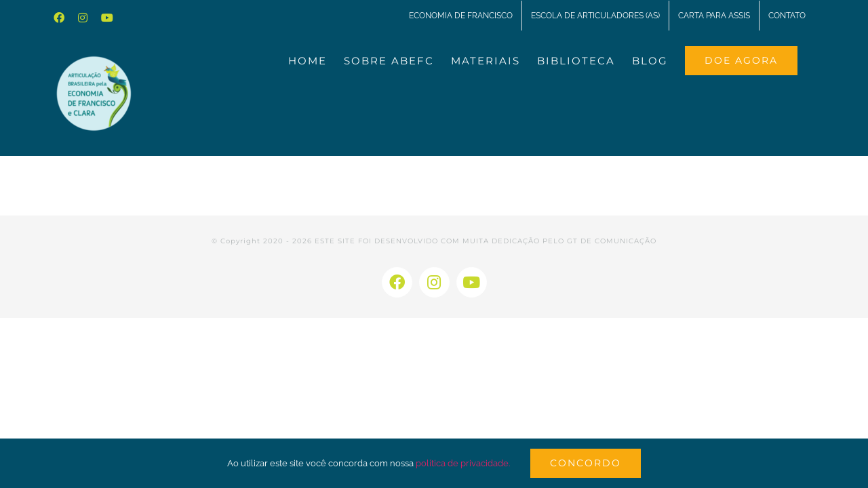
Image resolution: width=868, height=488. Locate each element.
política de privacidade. (463, 463)
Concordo (586, 463)
